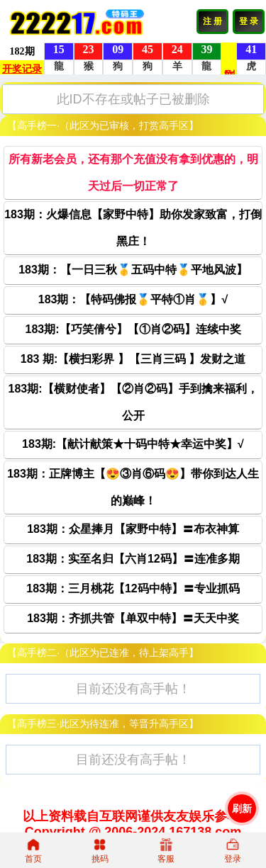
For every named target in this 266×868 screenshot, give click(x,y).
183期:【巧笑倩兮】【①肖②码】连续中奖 (133, 329)
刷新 (242, 808)
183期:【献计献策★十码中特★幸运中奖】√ (133, 444)
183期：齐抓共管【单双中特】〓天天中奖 (133, 618)
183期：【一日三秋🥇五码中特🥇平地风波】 (133, 270)
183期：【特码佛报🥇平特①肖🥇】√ (133, 299)
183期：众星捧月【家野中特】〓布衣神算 (133, 529)
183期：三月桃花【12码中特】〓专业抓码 (133, 588)
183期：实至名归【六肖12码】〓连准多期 (133, 559)
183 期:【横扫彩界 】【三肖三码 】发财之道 (133, 359)
